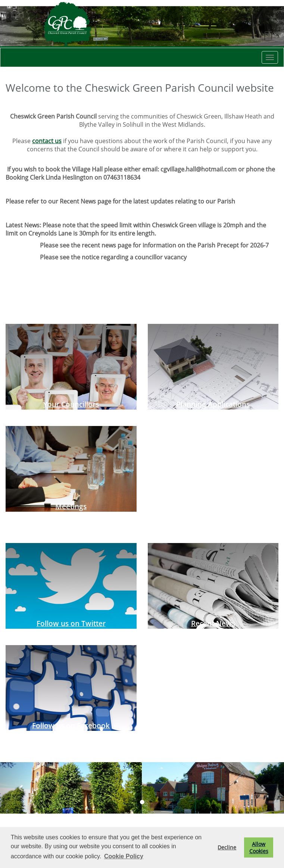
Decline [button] (227, 847)
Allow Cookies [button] (259, 848)
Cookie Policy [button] (124, 856)
